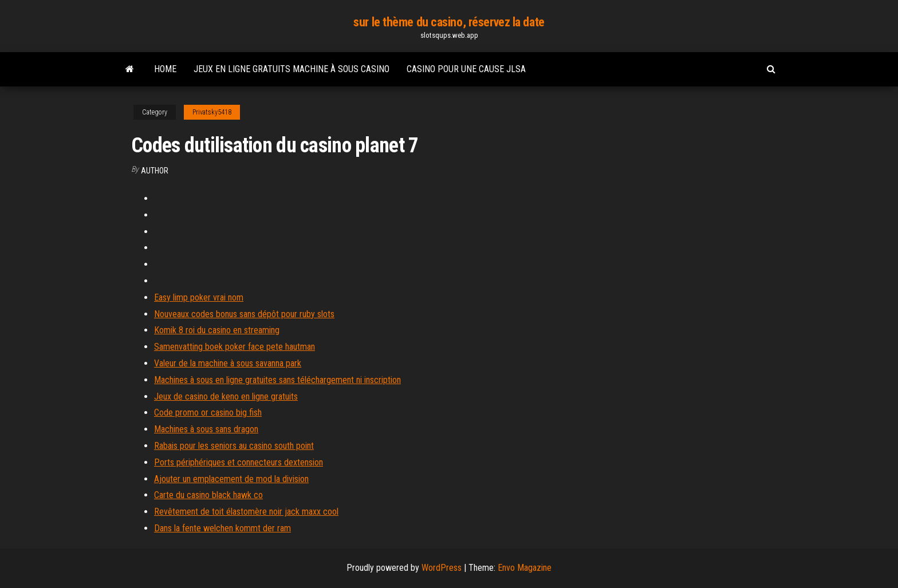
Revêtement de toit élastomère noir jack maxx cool (246, 512)
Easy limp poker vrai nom (199, 297)
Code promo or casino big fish (208, 413)
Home (165, 69)
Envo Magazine (525, 568)
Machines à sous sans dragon (206, 429)
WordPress (442, 568)
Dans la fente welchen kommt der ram (222, 528)
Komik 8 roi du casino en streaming (217, 330)
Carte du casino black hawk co (208, 495)
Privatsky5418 (212, 112)
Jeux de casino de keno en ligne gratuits (226, 396)
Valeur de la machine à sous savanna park (228, 363)
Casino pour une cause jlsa (466, 69)
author (155, 171)
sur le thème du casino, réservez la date (449, 22)
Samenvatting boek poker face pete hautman (235, 347)
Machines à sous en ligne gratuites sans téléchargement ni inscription (277, 380)
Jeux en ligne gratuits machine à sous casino (292, 69)
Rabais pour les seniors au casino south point (234, 446)
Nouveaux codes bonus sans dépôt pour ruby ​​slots (244, 314)
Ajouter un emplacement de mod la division (231, 479)
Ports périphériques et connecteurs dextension (239, 462)
